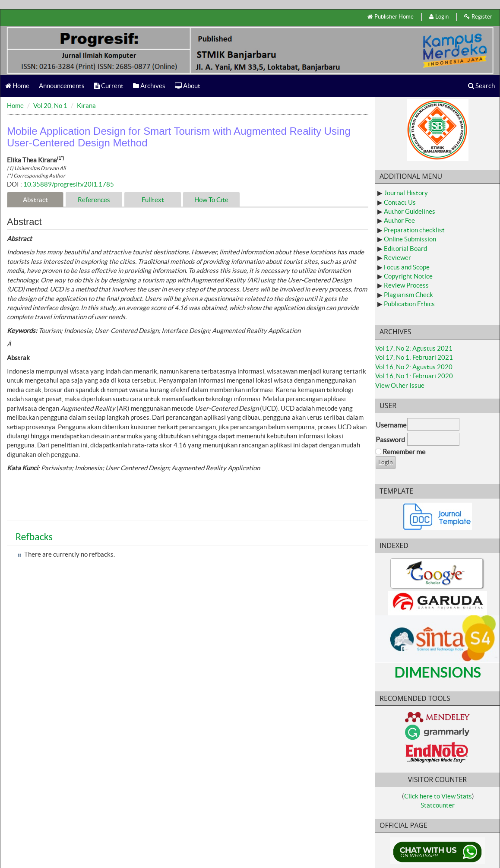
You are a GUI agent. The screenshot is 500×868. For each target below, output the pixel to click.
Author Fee (399, 220)
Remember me (404, 452)
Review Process (406, 285)
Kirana (86, 106)
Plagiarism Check (408, 295)
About (188, 86)
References (94, 200)
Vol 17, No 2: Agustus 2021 (414, 348)
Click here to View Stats (438, 796)
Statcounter (438, 805)
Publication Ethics (409, 304)
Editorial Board (405, 249)
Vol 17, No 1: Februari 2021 (414, 357)
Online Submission (410, 239)
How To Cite (211, 200)
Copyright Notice (408, 276)
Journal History (406, 193)
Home (17, 86)
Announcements (62, 86)
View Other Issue (400, 385)
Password (390, 440)
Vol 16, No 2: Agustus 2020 (414, 367)
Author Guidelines (410, 211)
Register (478, 17)
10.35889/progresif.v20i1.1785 (69, 184)
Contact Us (400, 202)
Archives (149, 86)
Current (109, 86)
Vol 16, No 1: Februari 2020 (414, 376)
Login (439, 17)
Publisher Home (391, 17)
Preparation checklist (414, 230)
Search (481, 86)
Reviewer (397, 258)
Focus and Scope (407, 267)
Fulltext (153, 200)
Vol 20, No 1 (50, 106)
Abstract (35, 200)
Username (391, 425)
